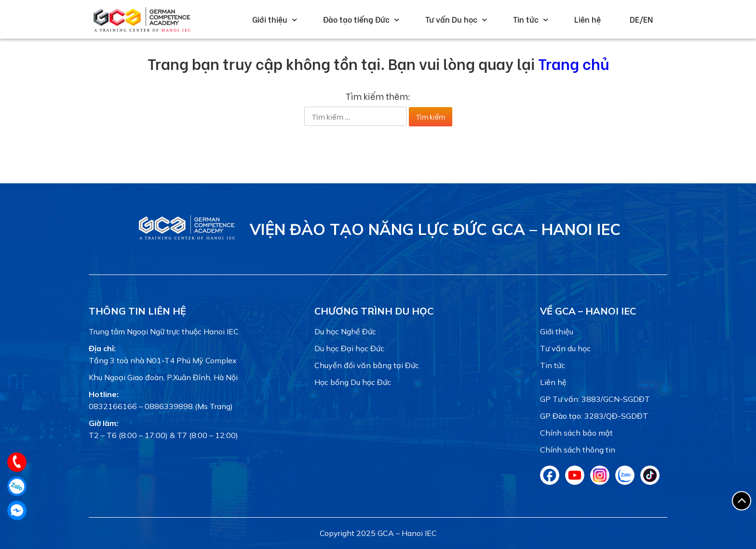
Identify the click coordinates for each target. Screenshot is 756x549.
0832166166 (113, 406)
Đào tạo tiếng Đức (356, 19)
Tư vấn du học (565, 348)
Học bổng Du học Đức (353, 382)
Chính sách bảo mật (576, 433)
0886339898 (169, 406)
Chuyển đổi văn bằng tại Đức (367, 365)
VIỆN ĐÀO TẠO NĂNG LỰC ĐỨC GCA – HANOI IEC (435, 229)
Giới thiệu (270, 19)
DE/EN (641, 19)
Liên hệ (587, 19)
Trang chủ (574, 63)
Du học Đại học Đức (349, 348)
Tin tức (526, 19)
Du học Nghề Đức (345, 331)
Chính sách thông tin (578, 450)
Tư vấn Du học (451, 19)
